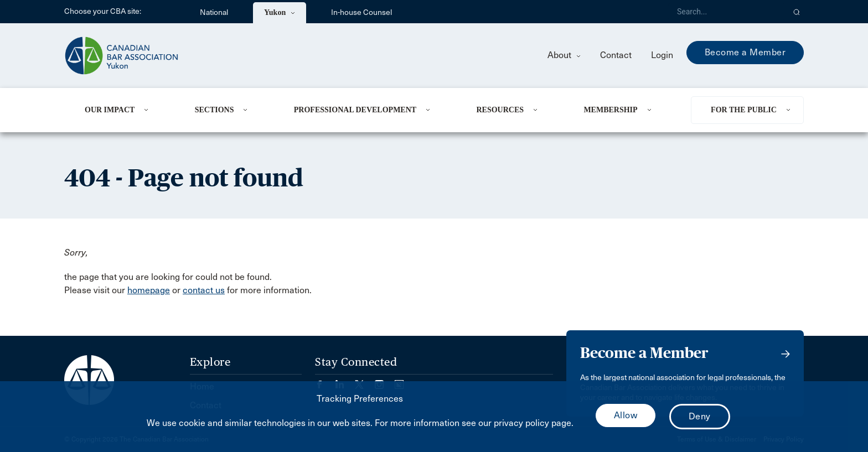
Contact (616, 55)
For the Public (744, 110)
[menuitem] (126, 110)
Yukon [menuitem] (280, 12)
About (564, 55)
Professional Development (355, 110)
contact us (204, 290)
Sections (215, 110)
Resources (500, 110)
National (214, 12)
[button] (797, 12)
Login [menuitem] (662, 55)
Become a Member (745, 52)
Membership (610, 110)
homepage (149, 290)
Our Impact (110, 110)
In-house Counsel (361, 12)
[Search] (726, 12)
